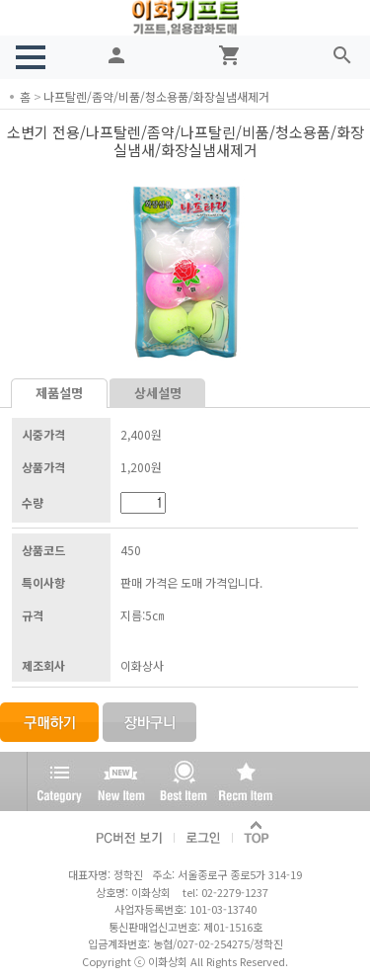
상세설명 (158, 393)
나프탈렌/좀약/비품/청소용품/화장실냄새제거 (156, 96)
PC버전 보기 (130, 833)
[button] (31, 57)
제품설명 (59, 393)
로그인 (204, 833)
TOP (258, 833)
